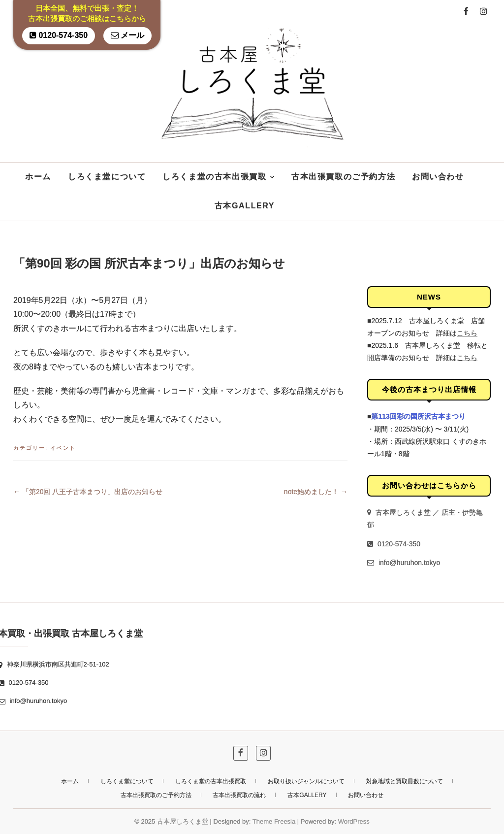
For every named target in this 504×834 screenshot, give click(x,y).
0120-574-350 (59, 35)
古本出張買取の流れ (239, 795)
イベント (63, 448)
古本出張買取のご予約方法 (343, 177)
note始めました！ (316, 492)
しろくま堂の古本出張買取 (214, 177)
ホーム (38, 177)
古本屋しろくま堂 (183, 821)
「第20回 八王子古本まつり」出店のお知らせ (88, 492)
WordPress (354, 821)
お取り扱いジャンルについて (306, 781)
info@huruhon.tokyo (404, 563)
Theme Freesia (274, 821)
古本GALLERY (245, 206)
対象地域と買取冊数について (405, 781)
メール (127, 35)
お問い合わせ (438, 177)
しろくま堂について (107, 177)
